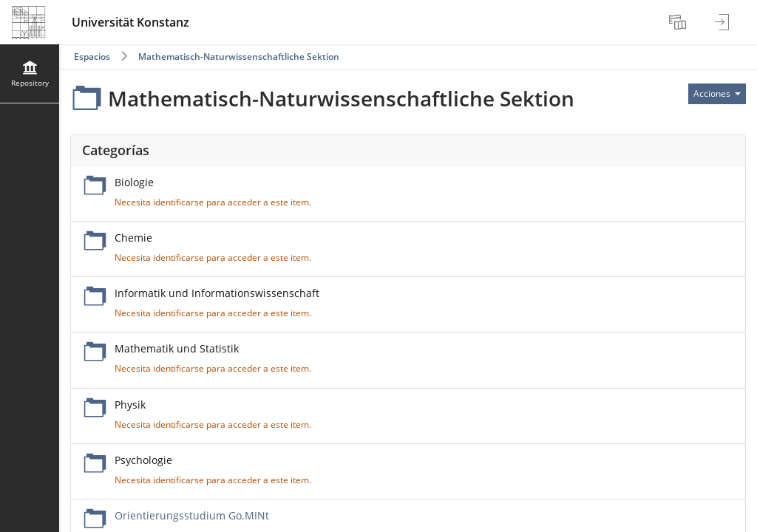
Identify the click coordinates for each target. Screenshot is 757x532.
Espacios (92, 57)
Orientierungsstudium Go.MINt (192, 515)
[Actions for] (717, 94)
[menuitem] (679, 22)
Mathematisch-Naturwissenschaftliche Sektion (239, 57)
